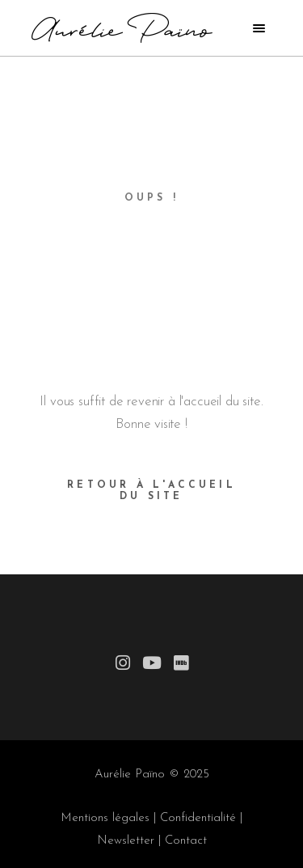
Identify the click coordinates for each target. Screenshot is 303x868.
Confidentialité (198, 818)
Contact (186, 841)
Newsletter (126, 841)
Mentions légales (105, 818)
